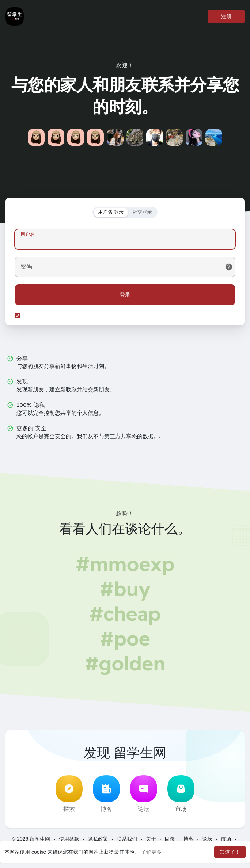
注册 (226, 16)
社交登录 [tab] (142, 212)
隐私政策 (98, 839)
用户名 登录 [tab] (111, 212)
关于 (151, 839)
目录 (170, 839)
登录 (125, 295)
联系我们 (127, 839)
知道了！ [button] (230, 852)
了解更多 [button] (151, 852)
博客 (106, 794)
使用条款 (69, 839)
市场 (181, 794)
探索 (69, 794)
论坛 (144, 794)
